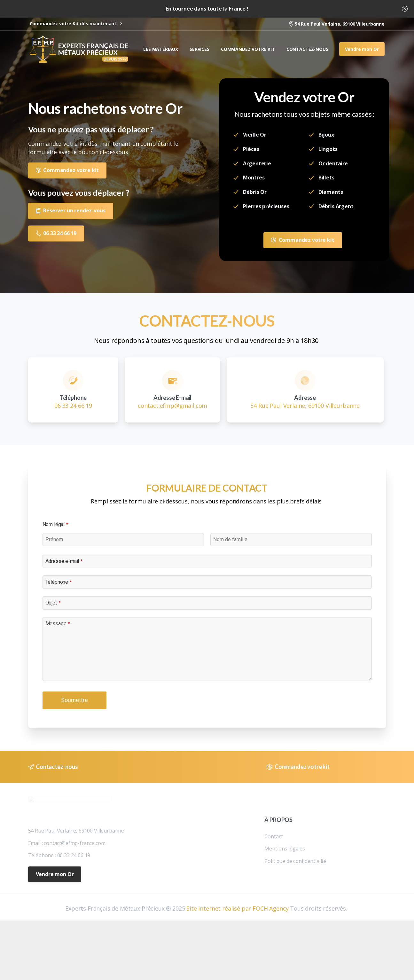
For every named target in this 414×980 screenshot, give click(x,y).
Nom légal (55, 524)
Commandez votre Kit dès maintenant (76, 24)
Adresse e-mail (64, 561)
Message (58, 624)
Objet (53, 603)
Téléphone (59, 582)
